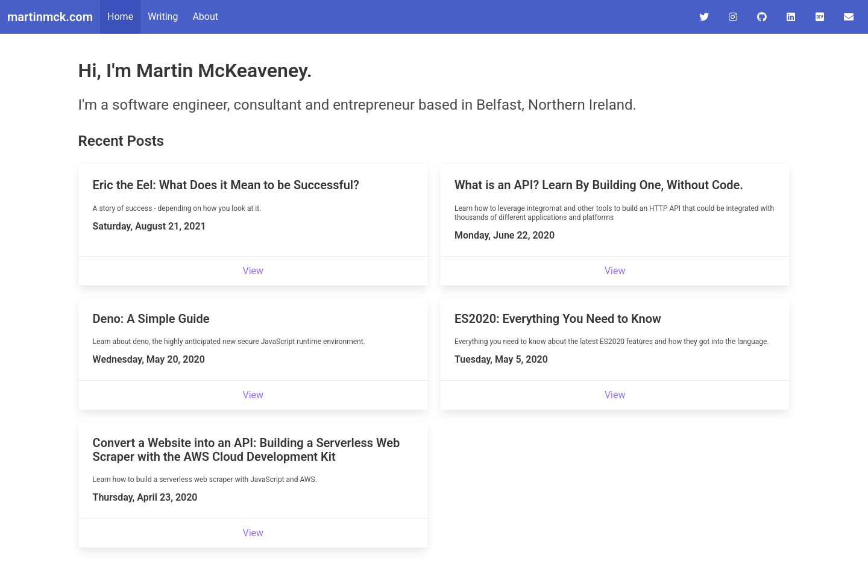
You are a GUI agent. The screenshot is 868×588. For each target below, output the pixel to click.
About (205, 17)
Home (120, 17)
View (253, 271)
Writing (163, 17)
